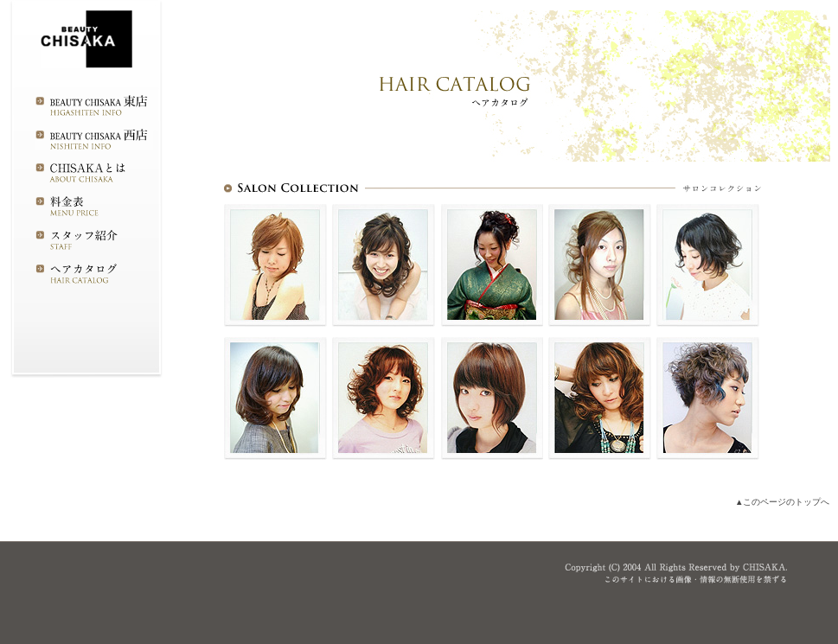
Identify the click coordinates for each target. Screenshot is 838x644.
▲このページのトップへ (783, 502)
